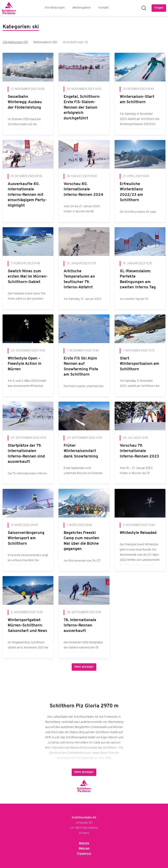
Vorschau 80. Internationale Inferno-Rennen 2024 (83, 189)
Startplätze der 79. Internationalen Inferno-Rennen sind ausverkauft (26, 454)
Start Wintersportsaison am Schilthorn (139, 364)
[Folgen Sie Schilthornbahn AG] (159, 8)
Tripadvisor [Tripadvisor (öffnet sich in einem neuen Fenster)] (84, 854)
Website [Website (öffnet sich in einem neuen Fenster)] (84, 843)
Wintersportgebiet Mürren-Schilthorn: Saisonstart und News (27, 626)
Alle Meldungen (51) (15, 42)
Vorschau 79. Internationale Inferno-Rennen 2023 (139, 451)
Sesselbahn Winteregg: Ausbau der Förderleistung (25, 102)
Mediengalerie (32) (45, 42)
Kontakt (104, 8)
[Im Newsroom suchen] (144, 8)
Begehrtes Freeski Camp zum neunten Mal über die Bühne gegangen (81, 541)
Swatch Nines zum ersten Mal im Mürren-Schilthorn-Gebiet (28, 277)
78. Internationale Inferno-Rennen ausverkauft (80, 626)
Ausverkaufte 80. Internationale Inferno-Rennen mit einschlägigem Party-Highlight (27, 195)
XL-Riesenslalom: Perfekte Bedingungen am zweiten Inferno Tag (138, 279)
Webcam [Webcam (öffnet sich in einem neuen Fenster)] (84, 849)
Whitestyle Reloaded (138, 533)
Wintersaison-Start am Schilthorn (137, 100)
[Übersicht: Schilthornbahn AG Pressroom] (9, 8)
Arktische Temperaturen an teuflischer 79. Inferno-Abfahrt (79, 279)
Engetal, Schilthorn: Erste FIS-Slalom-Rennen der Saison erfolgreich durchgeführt (82, 108)
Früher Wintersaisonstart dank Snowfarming (81, 451)
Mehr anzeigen (84, 667)
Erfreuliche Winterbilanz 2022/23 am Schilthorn (131, 192)
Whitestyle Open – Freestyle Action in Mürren (25, 364)
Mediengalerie (82, 8)
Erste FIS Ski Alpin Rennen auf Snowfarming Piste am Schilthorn (81, 367)
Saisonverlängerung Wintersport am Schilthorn (26, 538)
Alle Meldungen (55, 8)
